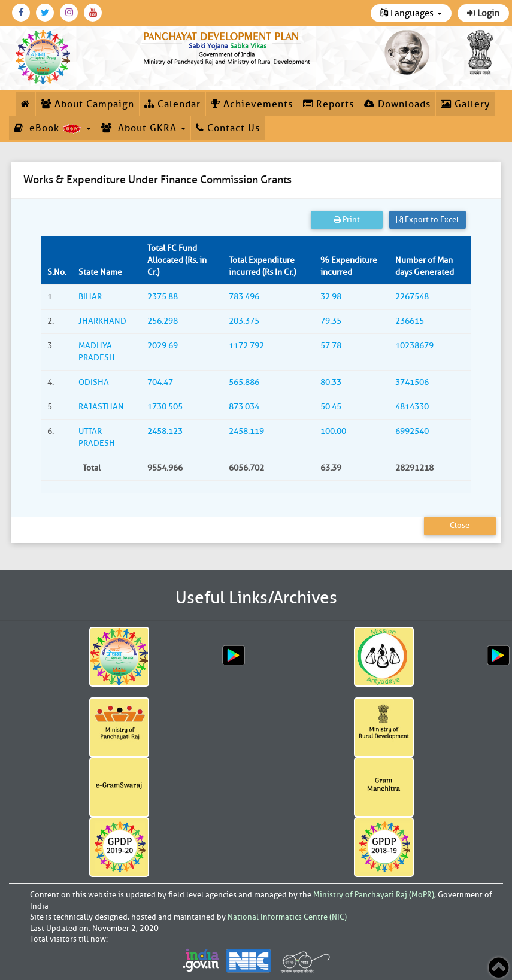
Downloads (397, 104)
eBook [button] (52, 128)
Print (347, 219)
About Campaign (87, 104)
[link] (227, 47)
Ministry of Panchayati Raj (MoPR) (374, 895)
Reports (328, 104)
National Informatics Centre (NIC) (287, 917)
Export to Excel (428, 219)
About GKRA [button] (143, 128)
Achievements (252, 104)
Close (460, 525)
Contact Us (228, 128)
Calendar (172, 104)
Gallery (465, 104)
